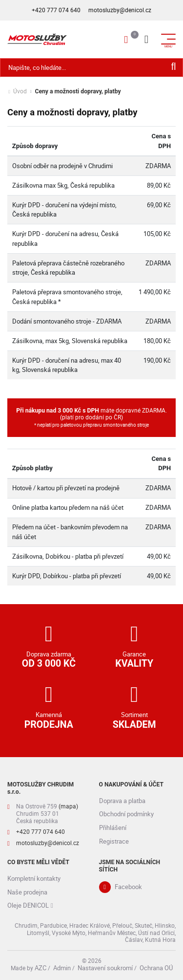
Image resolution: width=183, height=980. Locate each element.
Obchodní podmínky (126, 814)
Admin (62, 968)
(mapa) (68, 806)
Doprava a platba (122, 801)
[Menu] (146, 39)
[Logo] (37, 39)
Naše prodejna (27, 892)
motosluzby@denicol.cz (120, 10)
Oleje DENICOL (28, 905)
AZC (41, 968)
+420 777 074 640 (56, 10)
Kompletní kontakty (34, 878)
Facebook (128, 887)
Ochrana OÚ (156, 968)
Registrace (114, 841)
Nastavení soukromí (105, 968)
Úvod (20, 92)
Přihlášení (113, 828)
